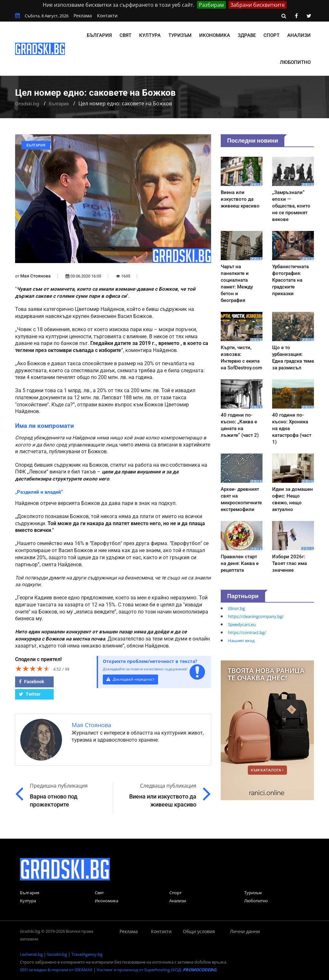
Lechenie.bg (31, 954)
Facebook (31, 682)
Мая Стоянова (36, 276)
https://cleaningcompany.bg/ (256, 616)
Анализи (299, 35)
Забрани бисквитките (258, 5)
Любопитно (295, 62)
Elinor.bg (236, 608)
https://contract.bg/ (247, 632)
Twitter (30, 694)
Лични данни (245, 931)
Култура (150, 35)
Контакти (107, 16)
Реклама (83, 16)
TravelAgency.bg (87, 954)
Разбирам (211, 5)
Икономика (215, 35)
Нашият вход (241, 640)
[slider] (33, 668)
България (99, 35)
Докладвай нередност (131, 679)
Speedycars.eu (242, 624)
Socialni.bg (57, 954)
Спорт (271, 35)
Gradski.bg (27, 104)
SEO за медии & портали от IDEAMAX (56, 970)
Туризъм (180, 35)
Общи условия (199, 931)
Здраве (247, 35)
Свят (125, 35)
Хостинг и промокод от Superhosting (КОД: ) (157, 970)
